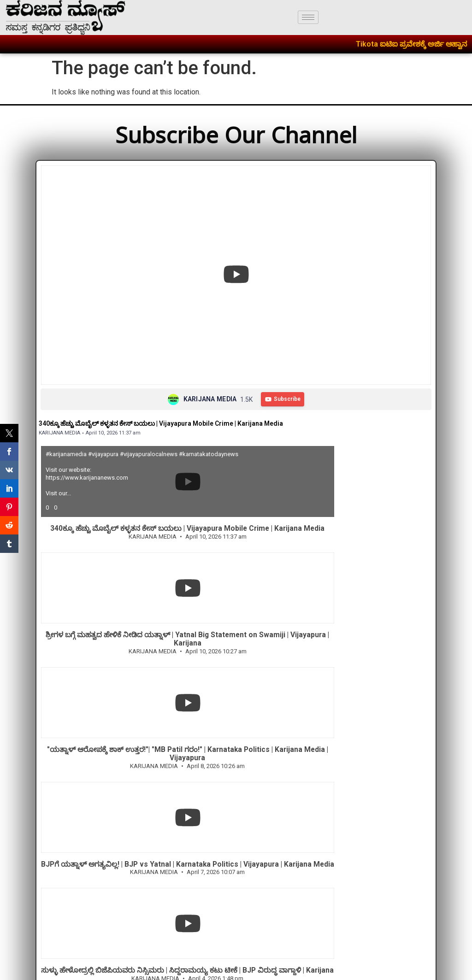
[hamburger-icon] (308, 17)
